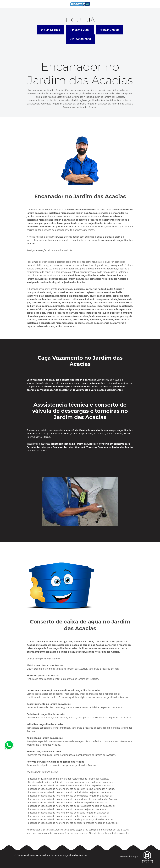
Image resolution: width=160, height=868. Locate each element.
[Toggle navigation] (7, 4)
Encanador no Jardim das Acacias (69, 855)
